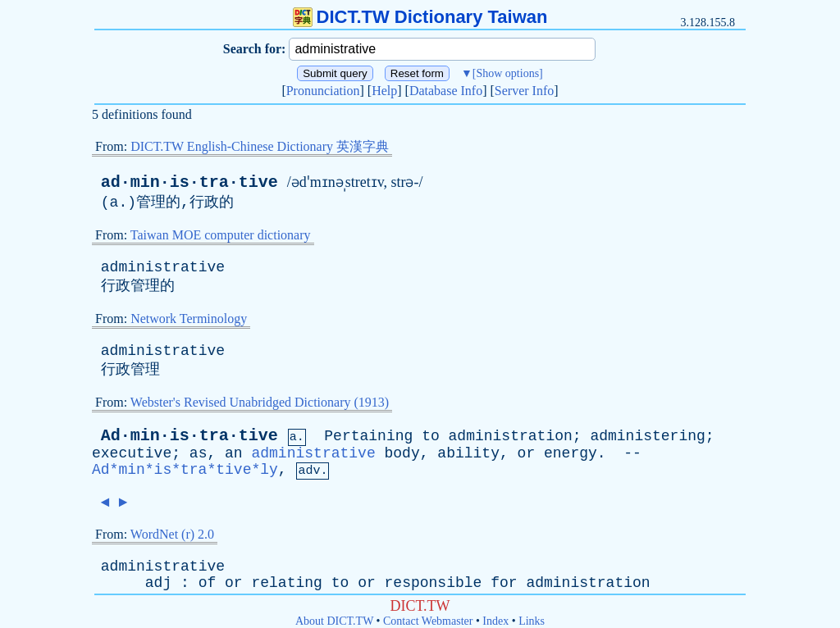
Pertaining (368, 436)
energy (571, 453)
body (402, 453)
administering (647, 436)
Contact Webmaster (428, 621)
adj (158, 583)
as (199, 453)
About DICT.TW (334, 621)
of (208, 583)
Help (384, 91)
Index (495, 621)
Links (532, 621)
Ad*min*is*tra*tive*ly (185, 470)
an (234, 453)
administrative (163, 267)
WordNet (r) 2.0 (172, 534)
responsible (434, 583)
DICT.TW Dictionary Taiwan (420, 17)
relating (286, 583)
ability (468, 453)
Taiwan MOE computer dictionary (221, 235)
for (504, 583)
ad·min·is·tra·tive (189, 182)
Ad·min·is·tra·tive (189, 436)
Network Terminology (189, 319)
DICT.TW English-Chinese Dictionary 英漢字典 (260, 146)
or (527, 453)
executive (132, 453)
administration (511, 436)
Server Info (524, 91)
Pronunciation (323, 91)
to (431, 436)
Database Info (446, 91)
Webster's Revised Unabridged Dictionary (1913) (260, 402)
